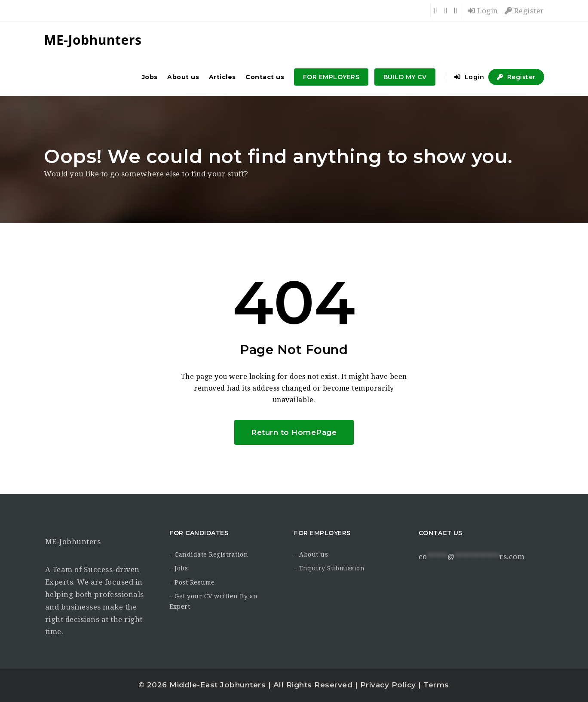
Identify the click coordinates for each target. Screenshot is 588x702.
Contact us (265, 77)
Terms (436, 685)
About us (183, 77)
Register (524, 11)
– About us (311, 554)
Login (483, 11)
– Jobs (179, 568)
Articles (222, 77)
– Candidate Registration (209, 554)
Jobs (150, 77)
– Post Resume (192, 582)
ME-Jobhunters (73, 542)
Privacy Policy (388, 685)
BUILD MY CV (405, 77)
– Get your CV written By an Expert (214, 601)
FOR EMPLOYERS (331, 77)
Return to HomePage (294, 432)
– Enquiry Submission (329, 568)
